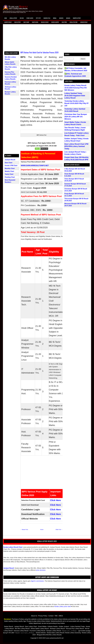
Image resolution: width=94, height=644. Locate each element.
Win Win (22, 18)
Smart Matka (35, 22)
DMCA (61, 616)
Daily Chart (26, 22)
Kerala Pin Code (74, 22)
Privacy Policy (43, 616)
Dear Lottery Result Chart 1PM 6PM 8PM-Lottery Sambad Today (76, 146)
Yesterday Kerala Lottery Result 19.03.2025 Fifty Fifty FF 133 (77, 103)
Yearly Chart (9, 174)
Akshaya (68, 18)
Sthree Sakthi (30, 18)
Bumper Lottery (77, 18)
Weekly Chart (9, 171)
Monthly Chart (10, 168)
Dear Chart (9, 163)
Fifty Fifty (38, 18)
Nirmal (55, 18)
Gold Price (64, 22)
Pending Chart (10, 177)
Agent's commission (37, 581)
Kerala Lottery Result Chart (13, 547)
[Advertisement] (47, 38)
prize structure (41, 570)
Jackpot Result (8, 22)
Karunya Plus (47, 18)
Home (6, 18)
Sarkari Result (84, 22)
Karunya (61, 18)
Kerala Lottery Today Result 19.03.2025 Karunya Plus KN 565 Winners (76, 88)
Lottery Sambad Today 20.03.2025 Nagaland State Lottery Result (75, 96)
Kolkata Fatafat (45, 22)
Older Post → (59, 530)
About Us (34, 616)
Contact (51, 616)
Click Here (55, 500)
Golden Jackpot (55, 22)
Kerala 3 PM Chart (11, 165)
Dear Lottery (18, 22)
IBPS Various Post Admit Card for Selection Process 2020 (39, 52)
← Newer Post (24, 530)
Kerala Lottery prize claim (63, 606)
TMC (56, 616)
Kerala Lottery (13, 18)
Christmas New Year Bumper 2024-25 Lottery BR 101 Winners (76, 117)
